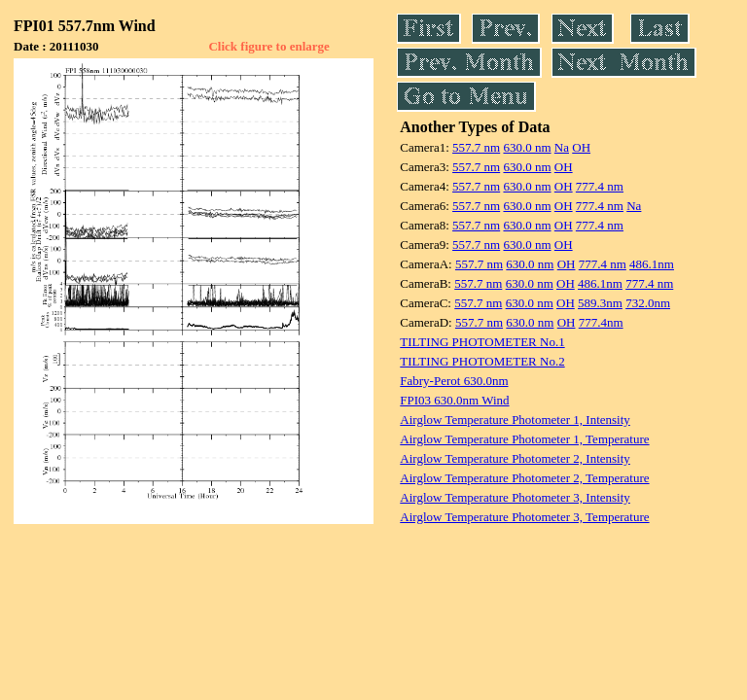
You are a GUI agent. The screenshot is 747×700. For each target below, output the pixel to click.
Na (562, 147)
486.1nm (652, 264)
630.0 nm (527, 147)
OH (581, 147)
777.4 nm (600, 186)
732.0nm (648, 303)
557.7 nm (476, 147)
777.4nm (601, 322)
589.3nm (600, 303)
